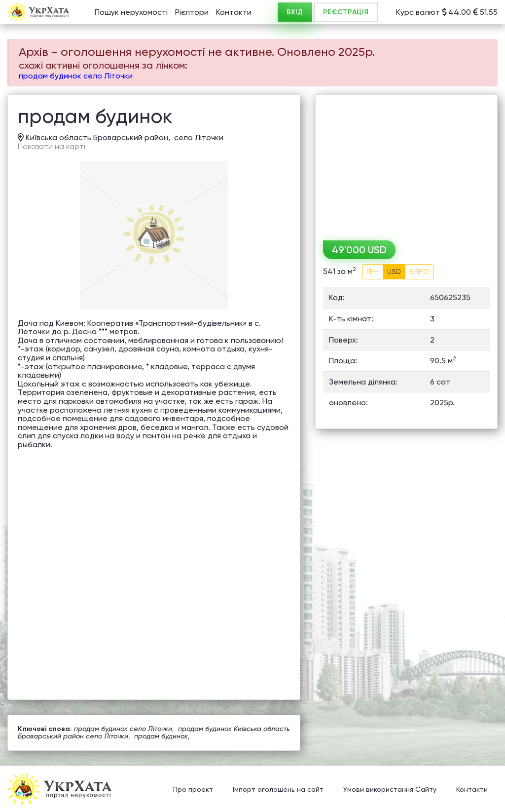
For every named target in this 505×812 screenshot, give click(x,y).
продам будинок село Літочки (76, 76)
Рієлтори (192, 12)
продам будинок (161, 736)
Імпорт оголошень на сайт (278, 790)
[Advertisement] (406, 164)
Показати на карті (52, 147)
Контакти (234, 12)
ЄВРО (419, 271)
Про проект (193, 790)
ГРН (373, 271)
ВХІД (295, 12)
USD (394, 271)
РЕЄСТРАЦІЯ (346, 12)
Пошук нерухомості (131, 12)
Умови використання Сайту (390, 790)
